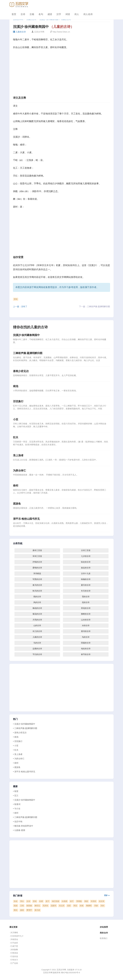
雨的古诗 (37, 597)
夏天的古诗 (86, 585)
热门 (15, 719)
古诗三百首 (86, 550)
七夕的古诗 (86, 556)
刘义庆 (62, 906)
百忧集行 (18, 401)
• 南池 (16, 737)
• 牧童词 (17, 804)
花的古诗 (86, 602)
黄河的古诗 (86, 631)
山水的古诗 (86, 620)
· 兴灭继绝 (14, 933)
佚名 (16, 901)
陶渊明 (89, 906)
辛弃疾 (93, 901)
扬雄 (22, 910)
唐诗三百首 (37, 550)
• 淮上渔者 (18, 754)
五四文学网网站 (63, 277)
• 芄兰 (16, 796)
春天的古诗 (37, 585)
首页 (14, 14)
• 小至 (16, 746)
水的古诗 (86, 625)
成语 (50, 14)
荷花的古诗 (86, 608)
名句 (41, 14)
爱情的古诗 (37, 568)
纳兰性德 (56, 901)
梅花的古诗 (37, 608)
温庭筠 (54, 906)
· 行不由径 (14, 943)
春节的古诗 (86, 654)
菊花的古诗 (37, 614)
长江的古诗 (37, 631)
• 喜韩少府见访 (20, 733)
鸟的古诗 (86, 637)
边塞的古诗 (37, 649)
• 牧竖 (16, 791)
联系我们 (104, 938)
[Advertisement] (61, 73)
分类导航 (18, 544)
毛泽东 (45, 906)
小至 (16, 419)
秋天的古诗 (37, 591)
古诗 (23, 14)
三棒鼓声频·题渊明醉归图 (28, 353)
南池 (16, 386)
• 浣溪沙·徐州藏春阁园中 (24, 724)
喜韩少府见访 (21, 371)
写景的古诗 (37, 579)
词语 (68, 14)
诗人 (77, 14)
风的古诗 (37, 602)
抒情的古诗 (37, 562)
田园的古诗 (86, 643)
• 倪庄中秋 (18, 822)
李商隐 (79, 901)
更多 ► (107, 895)
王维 (22, 906)
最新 (15, 786)
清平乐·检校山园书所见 (26, 519)
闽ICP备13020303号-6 (70, 973)
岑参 (96, 906)
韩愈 (86, 901)
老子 (72, 901)
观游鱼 (17, 504)
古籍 (32, 14)
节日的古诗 (37, 654)
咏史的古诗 (86, 562)
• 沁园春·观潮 (19, 830)
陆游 (16, 906)
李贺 (75, 906)
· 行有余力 (14, 960)
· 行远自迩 (14, 956)
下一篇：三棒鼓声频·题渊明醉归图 (94, 306)
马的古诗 (37, 643)
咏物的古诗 (86, 579)
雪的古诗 (86, 597)
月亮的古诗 (37, 620)
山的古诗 (37, 625)
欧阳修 (29, 906)
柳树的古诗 (86, 614)
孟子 (47, 901)
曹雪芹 (29, 910)
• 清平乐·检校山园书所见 (24, 772)
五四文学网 (28, 277)
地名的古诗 (86, 649)
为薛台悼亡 (20, 471)
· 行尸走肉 (14, 963)
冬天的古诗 (86, 591)
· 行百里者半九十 (16, 936)
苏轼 (16, 299)
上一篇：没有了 (20, 306)
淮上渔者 (18, 455)
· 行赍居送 (14, 953)
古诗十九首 (86, 573)
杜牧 (82, 906)
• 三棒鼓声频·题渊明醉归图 (25, 728)
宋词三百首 (37, 556)
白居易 (65, 901)
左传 (28, 901)
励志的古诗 (86, 568)
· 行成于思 (14, 946)
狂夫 (16, 437)
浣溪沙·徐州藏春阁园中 (26, 335)
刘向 (102, 906)
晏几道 (37, 910)
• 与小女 (17, 809)
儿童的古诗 (19, 32)
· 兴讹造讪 (14, 939)
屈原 (69, 906)
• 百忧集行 (18, 741)
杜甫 (41, 901)
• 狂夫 (16, 750)
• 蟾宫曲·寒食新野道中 (23, 826)
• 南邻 (16, 763)
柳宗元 (37, 906)
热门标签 (61, 896)
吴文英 (102, 901)
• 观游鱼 (17, 767)
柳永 (16, 910)
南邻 (16, 486)
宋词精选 (37, 573)
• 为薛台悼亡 (19, 759)
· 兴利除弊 (14, 950)
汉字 (59, 14)
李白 (22, 901)
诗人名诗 (88, 14)
